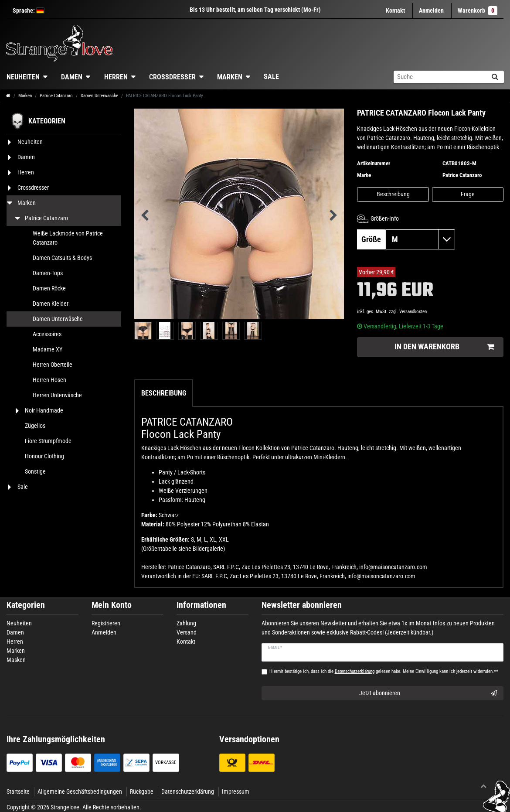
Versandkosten (413, 312)
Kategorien (26, 605)
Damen (72, 77)
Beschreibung (393, 194)
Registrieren (106, 623)
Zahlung (186, 623)
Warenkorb (478, 11)
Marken (230, 77)
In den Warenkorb (444, 347)
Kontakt (395, 10)
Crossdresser (172, 77)
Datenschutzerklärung (188, 792)
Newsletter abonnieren (302, 605)
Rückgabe (142, 792)
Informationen (201, 605)
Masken (16, 660)
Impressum (236, 792)
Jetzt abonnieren (428, 693)
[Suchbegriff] (439, 77)
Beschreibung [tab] (164, 393)
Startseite (18, 792)
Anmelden (104, 632)
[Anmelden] (431, 11)
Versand (187, 632)
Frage (468, 194)
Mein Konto (112, 605)
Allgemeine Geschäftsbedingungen (80, 792)
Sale (271, 77)
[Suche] (495, 77)
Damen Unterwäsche (99, 96)
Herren (116, 77)
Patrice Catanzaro (56, 96)
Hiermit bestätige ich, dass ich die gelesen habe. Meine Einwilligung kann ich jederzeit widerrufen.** (384, 671)
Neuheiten (19, 623)
